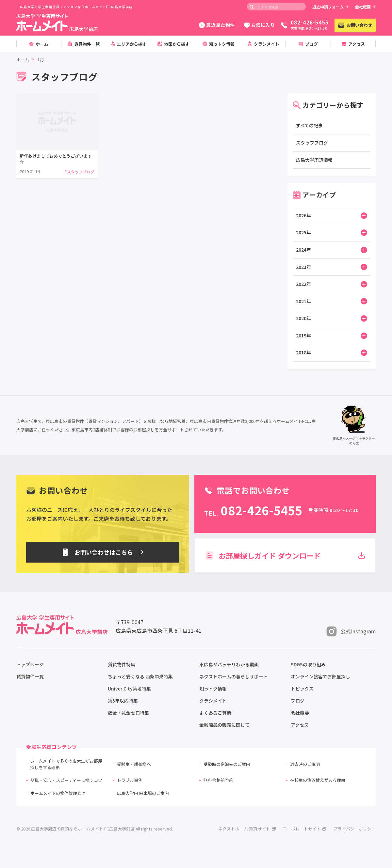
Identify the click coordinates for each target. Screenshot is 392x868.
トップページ (30, 664)
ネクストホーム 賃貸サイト (247, 829)
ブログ (298, 701)
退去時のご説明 (305, 764)
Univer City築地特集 (129, 689)
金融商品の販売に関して (224, 725)
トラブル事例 (130, 780)
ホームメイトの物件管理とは (58, 793)
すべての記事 (309, 125)
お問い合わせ (355, 25)
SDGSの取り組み (308, 664)
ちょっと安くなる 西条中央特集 (140, 676)
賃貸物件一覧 (30, 676)
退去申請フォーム (330, 7)
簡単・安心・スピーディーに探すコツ (66, 780)
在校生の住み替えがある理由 (318, 780)
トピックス (302, 689)
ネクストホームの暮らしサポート (234, 676)
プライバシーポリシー (354, 829)
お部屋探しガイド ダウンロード (285, 555)
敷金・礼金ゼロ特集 (128, 713)
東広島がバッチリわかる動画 (229, 664)
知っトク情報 (213, 689)
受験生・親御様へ (134, 764)
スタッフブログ (312, 143)
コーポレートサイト (305, 829)
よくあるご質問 (215, 713)
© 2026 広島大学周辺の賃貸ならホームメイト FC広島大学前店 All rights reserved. (95, 829)
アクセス (300, 725)
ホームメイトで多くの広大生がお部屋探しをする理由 (66, 764)
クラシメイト (213, 701)
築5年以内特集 (123, 701)
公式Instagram (351, 631)
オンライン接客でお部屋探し (320, 676)
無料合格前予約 (218, 780)
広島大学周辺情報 (314, 160)
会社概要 (365, 7)
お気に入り (260, 25)
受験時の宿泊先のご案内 (227, 764)
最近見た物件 (217, 25)
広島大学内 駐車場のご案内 (143, 793)
